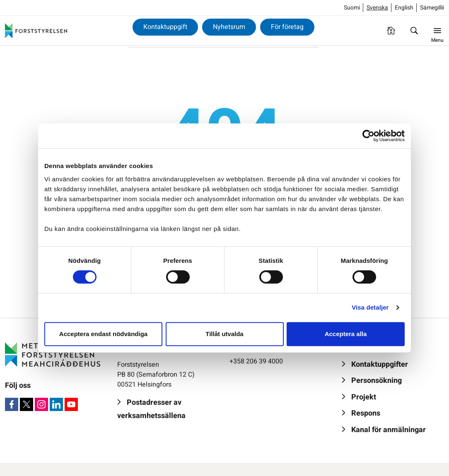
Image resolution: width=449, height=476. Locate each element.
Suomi (352, 8)
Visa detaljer (370, 307)
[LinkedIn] (56, 404)
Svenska (377, 8)
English (404, 8)
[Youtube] (71, 404)
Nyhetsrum (229, 27)
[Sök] (414, 31)
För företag (287, 27)
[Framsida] (391, 31)
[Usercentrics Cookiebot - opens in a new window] (368, 136)
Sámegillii (432, 8)
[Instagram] (41, 404)
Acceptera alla (346, 334)
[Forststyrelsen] (36, 31)
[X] (27, 404)
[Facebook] (12, 404)
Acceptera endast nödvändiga (103, 334)
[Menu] (437, 31)
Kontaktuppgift (165, 27)
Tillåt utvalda (224, 334)
